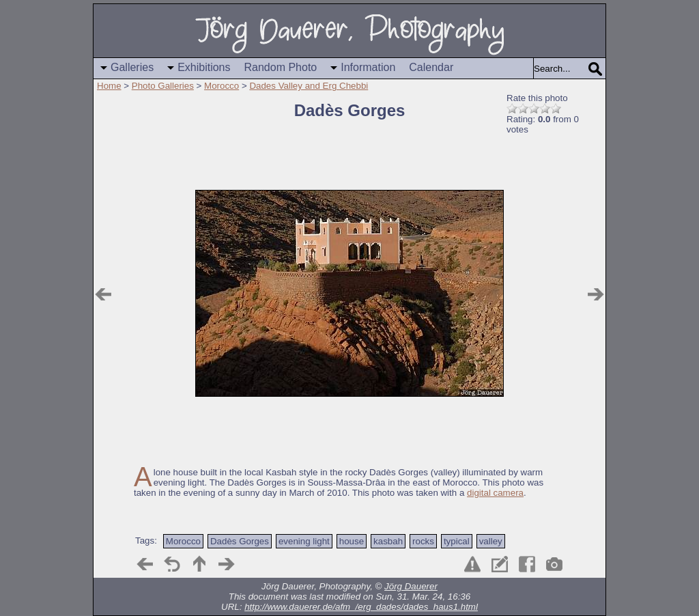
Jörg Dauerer (411, 586)
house (352, 541)
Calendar (431, 67)
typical (457, 541)
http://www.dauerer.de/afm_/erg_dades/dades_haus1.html (361, 607)
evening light (304, 541)
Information (368, 67)
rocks (423, 541)
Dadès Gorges (240, 541)
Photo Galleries (163, 86)
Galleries (132, 67)
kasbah (388, 541)
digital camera (495, 493)
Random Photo (281, 67)
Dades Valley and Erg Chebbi (309, 86)
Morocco (222, 86)
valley (491, 541)
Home (109, 86)
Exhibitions (204, 67)
